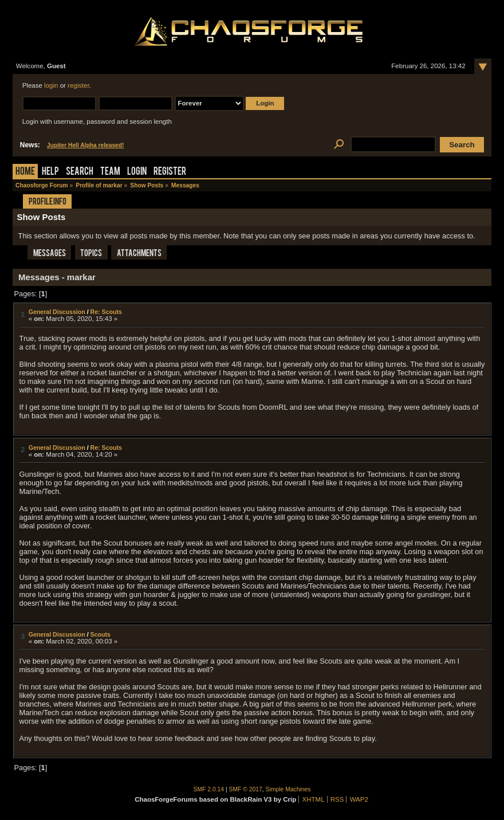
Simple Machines (288, 789)
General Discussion (57, 312)
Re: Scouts (106, 312)
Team (110, 172)
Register (170, 172)
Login (137, 172)
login (51, 85)
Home (25, 172)
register (78, 85)
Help (50, 172)
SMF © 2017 (246, 789)
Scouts (101, 634)
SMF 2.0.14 (209, 789)
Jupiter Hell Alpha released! (85, 145)
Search (80, 172)
